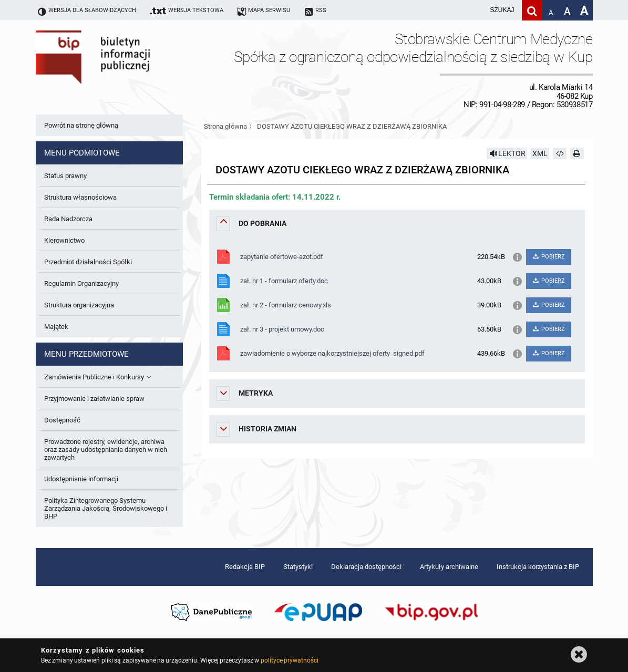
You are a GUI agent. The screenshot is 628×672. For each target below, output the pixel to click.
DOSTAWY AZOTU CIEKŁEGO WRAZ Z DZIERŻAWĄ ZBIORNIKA (352, 126)
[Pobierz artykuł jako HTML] (560, 153)
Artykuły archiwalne (449, 567)
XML (540, 153)
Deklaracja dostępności (366, 567)
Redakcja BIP (245, 567)
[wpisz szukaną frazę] (476, 10)
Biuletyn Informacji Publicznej (122, 70)
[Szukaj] (532, 10)
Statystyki (298, 567)
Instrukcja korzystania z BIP (538, 567)
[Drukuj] (577, 153)
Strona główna (225, 126)
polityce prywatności (290, 660)
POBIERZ (548, 257)
